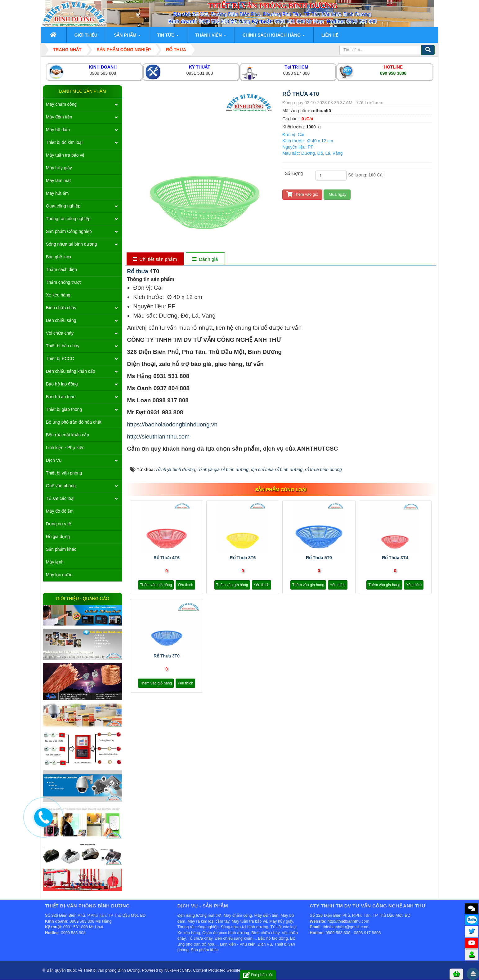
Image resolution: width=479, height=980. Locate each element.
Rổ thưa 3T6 (243, 558)
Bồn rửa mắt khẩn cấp (67, 435)
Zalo (472, 919)
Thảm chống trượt (63, 282)
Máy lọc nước (59, 575)
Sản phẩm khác (61, 549)
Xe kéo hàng (58, 295)
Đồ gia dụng (58, 537)
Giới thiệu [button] (86, 35)
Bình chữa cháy (61, 308)
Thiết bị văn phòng (64, 473)
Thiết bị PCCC (60, 359)
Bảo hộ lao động (62, 384)
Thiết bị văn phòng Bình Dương (112, 970)
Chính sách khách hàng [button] (274, 37)
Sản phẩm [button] (127, 37)
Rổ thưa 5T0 (319, 558)
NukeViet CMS (178, 970)
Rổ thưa (138, 271)
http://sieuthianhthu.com (158, 437)
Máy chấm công (61, 104)
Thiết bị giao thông (64, 409)
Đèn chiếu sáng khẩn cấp (71, 371)
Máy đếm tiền (59, 117)
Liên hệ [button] (330, 35)
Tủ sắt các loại (60, 498)
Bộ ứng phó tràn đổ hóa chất (74, 422)
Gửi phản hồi (258, 975)
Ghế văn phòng (61, 486)
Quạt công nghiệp (63, 206)
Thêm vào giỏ (302, 194)
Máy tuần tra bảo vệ (65, 155)
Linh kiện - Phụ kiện (65, 448)
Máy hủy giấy (59, 168)
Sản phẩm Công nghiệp (69, 231)
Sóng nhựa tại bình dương (71, 244)
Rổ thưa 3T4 (395, 558)
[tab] (155, 259)
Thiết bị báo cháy (63, 346)
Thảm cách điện (61, 269)
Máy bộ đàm (58, 130)
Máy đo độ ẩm (60, 511)
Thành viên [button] (210, 37)
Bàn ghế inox (59, 257)
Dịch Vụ (54, 460)
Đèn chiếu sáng (61, 320)
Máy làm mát (58, 180)
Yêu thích (185, 585)
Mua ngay (337, 194)
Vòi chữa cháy (60, 333)
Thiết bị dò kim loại (64, 142)
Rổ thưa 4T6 (167, 558)
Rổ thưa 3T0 (167, 656)
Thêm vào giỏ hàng (156, 585)
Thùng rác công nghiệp (68, 219)
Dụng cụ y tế (58, 524)
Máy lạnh (55, 562)
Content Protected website (217, 970)
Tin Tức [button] (168, 37)
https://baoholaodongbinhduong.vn (172, 424)
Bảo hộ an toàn (61, 397)
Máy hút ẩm (57, 193)
